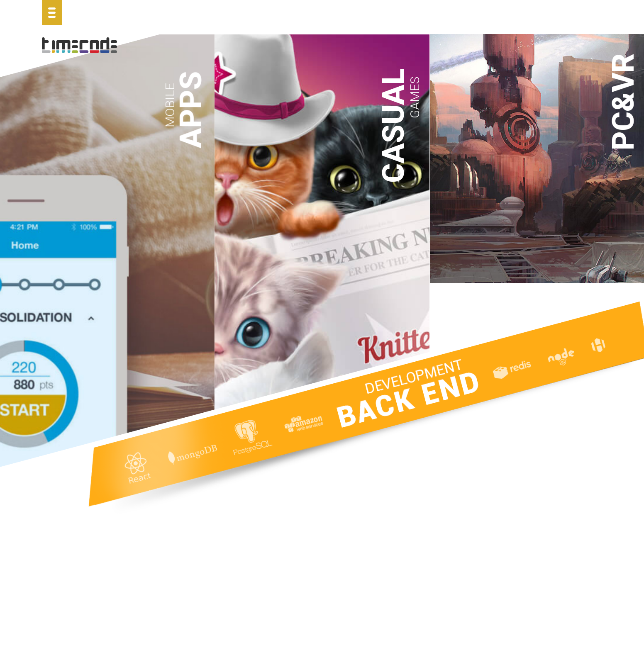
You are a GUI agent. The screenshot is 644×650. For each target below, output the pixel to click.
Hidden (387, 502)
